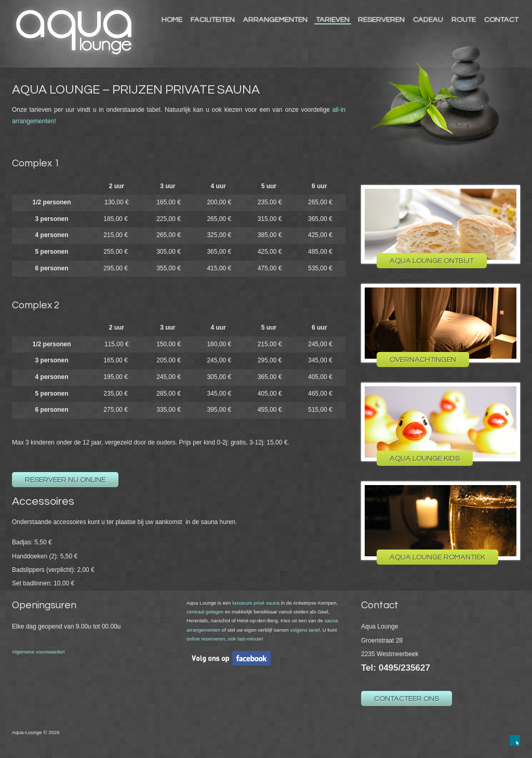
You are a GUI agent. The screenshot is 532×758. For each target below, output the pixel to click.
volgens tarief (305, 630)
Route (464, 19)
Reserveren (381, 19)
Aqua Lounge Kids (425, 458)
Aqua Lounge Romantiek (437, 557)
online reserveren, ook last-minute (224, 639)
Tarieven (333, 19)
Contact (501, 19)
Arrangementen (275, 19)
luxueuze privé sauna (256, 603)
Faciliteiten (213, 19)
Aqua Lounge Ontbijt (432, 261)
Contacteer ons (407, 698)
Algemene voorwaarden (38, 652)
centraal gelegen (205, 612)
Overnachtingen (423, 360)
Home (172, 19)
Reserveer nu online (65, 480)
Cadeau (428, 19)
